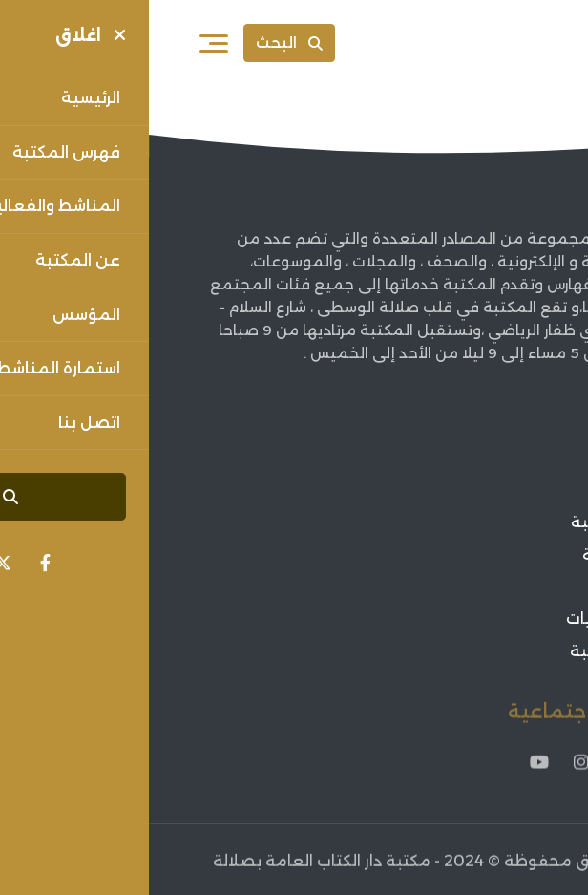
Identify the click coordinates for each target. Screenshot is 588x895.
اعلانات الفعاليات (477, 618)
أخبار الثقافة (494, 587)
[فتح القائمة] (65, 43)
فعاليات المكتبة (479, 651)
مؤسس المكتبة (480, 522)
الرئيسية (509, 458)
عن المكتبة (496, 490)
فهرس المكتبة (485, 554)
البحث (140, 43)
